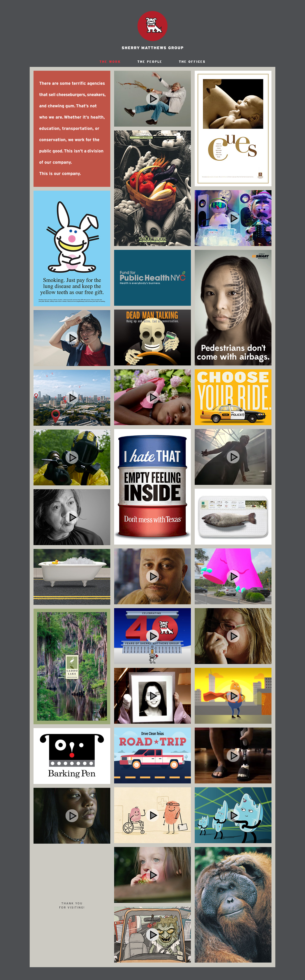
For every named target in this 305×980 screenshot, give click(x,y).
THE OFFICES (192, 62)
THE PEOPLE (150, 62)
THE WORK (110, 62)
